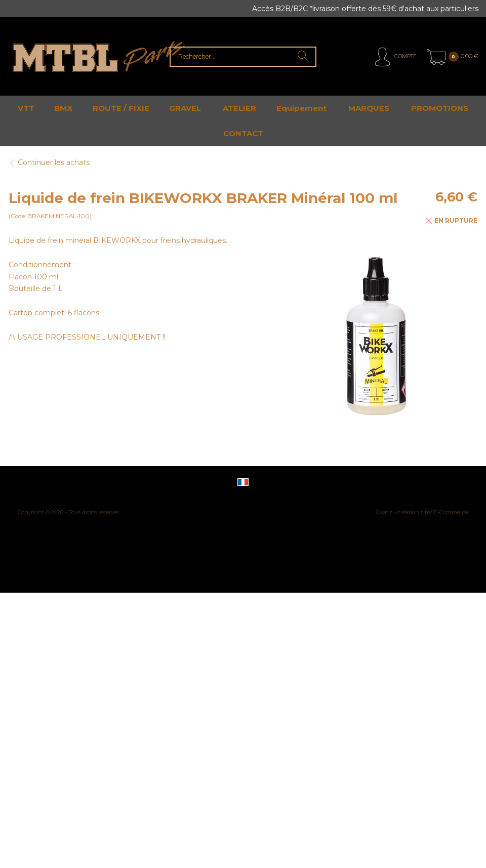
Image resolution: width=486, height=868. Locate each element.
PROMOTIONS (440, 108)
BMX (63, 108)
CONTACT (243, 133)
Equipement (301, 108)
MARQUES (369, 108)
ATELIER (239, 108)
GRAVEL (185, 108)
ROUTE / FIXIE (121, 108)
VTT (26, 108)
